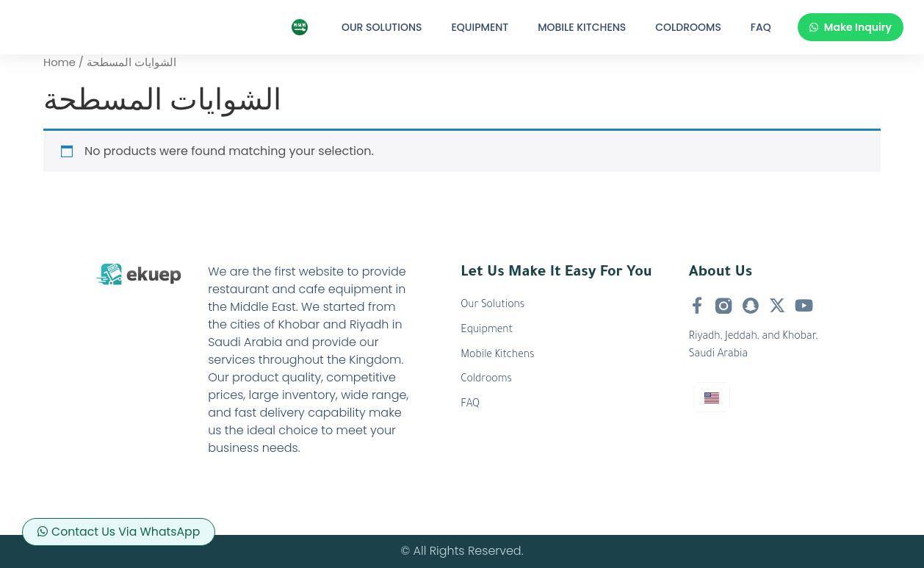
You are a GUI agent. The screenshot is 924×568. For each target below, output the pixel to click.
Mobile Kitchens (582, 27)
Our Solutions (382, 27)
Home (59, 62)
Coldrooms (688, 27)
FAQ (761, 27)
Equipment (480, 27)
